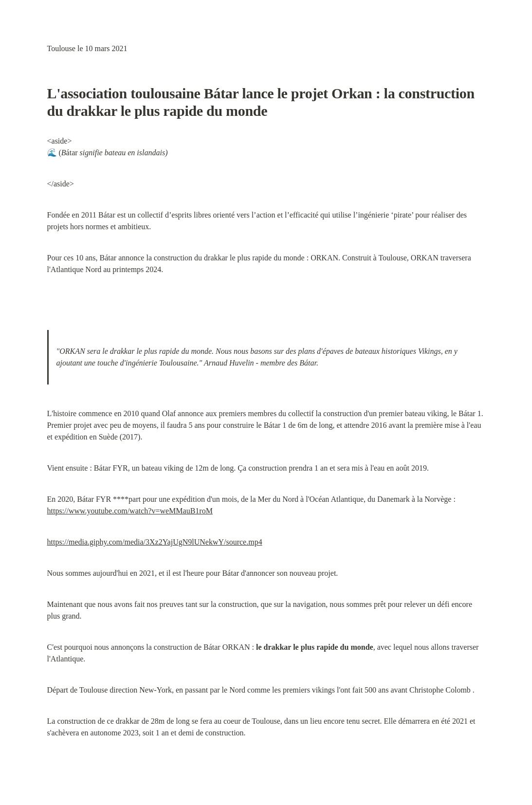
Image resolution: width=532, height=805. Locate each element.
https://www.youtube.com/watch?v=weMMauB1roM (130, 511)
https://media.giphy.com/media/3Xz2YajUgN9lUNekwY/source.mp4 (155, 542)
